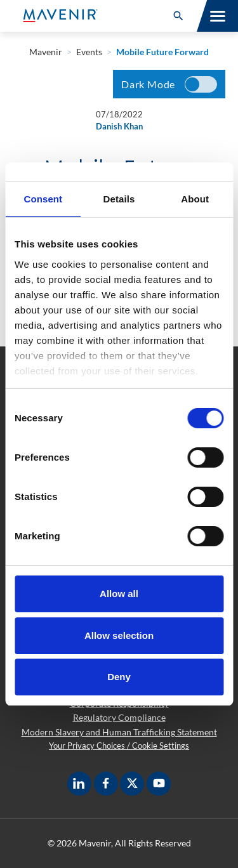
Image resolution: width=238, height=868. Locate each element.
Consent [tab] (43, 199)
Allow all (119, 594)
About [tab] (195, 199)
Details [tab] (119, 199)
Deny (119, 677)
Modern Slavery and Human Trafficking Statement (119, 732)
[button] (178, 16)
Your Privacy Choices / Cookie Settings (119, 746)
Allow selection (119, 635)
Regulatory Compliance (119, 717)
